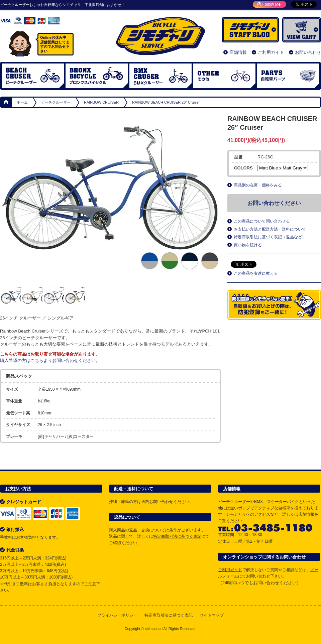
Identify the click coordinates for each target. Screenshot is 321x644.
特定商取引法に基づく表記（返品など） (270, 237)
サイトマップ (212, 615)
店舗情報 (238, 52)
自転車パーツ (288, 76)
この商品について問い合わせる (262, 221)
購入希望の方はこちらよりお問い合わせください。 (50, 360)
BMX (160, 76)
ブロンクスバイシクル (97, 76)
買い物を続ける (248, 245)
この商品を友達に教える (256, 273)
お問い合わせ (308, 52)
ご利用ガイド (271, 52)
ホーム (6, 102)
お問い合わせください (274, 203)
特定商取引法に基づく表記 (177, 536)
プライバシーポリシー (117, 615)
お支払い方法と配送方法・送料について (270, 229)
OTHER (224, 76)
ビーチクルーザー (33, 76)
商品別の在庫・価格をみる (258, 185)
